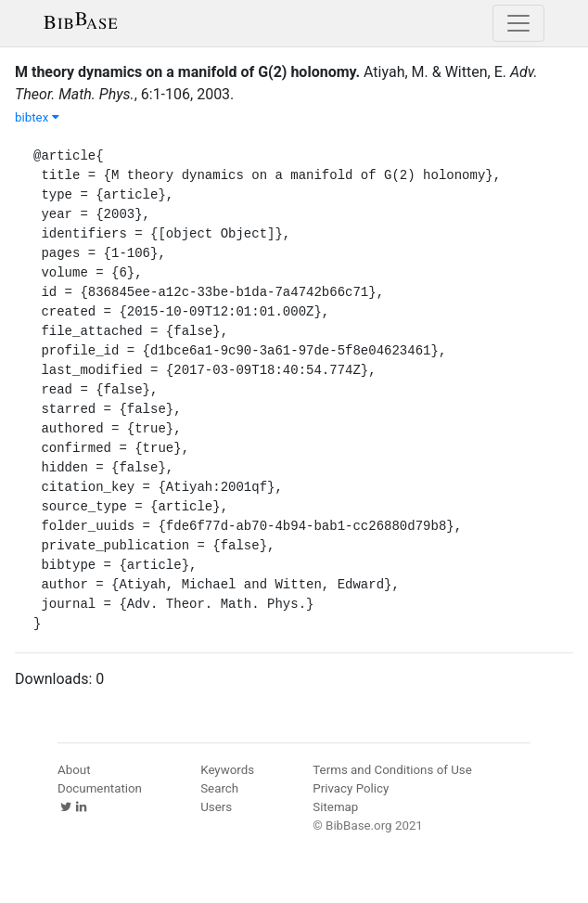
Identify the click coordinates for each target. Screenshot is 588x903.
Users (216, 807)
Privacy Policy (351, 788)
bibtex (37, 117)
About (74, 770)
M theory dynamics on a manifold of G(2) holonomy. (187, 72)
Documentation (100, 788)
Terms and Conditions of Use (392, 770)
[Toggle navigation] (518, 23)
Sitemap (335, 807)
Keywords (227, 770)
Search (219, 788)
